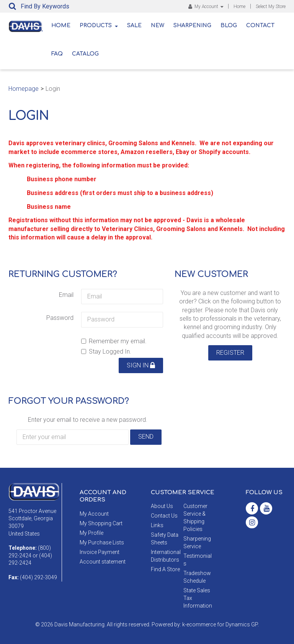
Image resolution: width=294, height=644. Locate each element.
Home (239, 7)
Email (66, 295)
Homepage (24, 89)
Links (157, 525)
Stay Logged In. (106, 351)
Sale (134, 25)
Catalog (85, 54)
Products (99, 25)
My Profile (91, 533)
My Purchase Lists (102, 542)
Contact (260, 25)
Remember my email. (114, 341)
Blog (229, 25)
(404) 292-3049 (38, 577)
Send (146, 437)
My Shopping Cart (101, 523)
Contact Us (164, 516)
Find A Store (165, 569)
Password (60, 318)
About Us (162, 506)
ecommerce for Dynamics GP (222, 624)
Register (230, 353)
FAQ (57, 54)
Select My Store (271, 7)
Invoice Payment (100, 552)
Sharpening (192, 25)
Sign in (141, 365)
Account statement (103, 562)
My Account (206, 7)
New (158, 25)
